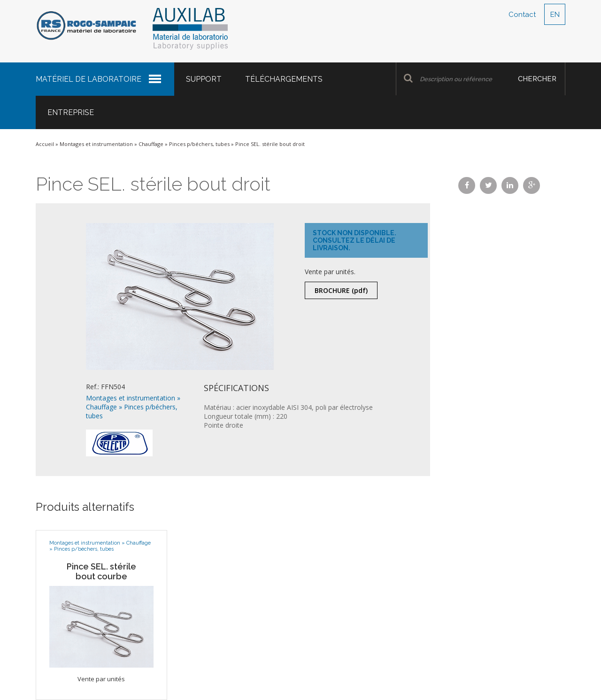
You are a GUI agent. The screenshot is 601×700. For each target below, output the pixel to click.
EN (555, 15)
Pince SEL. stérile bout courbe (101, 571)
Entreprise (71, 112)
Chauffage (151, 144)
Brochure (341, 290)
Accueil (45, 144)
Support (204, 79)
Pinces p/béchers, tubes (199, 144)
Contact (522, 15)
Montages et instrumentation (96, 144)
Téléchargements (284, 79)
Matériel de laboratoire (89, 79)
